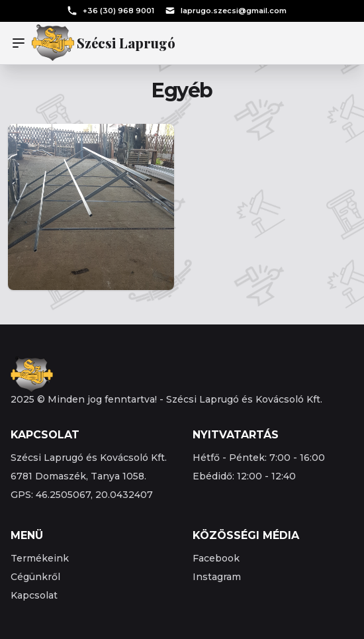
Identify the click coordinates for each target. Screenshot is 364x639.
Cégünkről (35, 577)
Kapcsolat (34, 595)
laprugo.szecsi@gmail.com (226, 11)
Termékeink (40, 558)
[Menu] (21, 43)
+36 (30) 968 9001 (111, 11)
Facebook (216, 558)
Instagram (217, 577)
